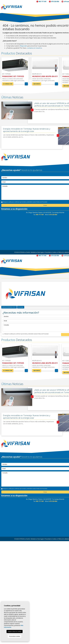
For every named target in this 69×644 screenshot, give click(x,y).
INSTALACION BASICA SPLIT (9, 307)
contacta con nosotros (35, 48)
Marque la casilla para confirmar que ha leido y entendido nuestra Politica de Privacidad (25, 202)
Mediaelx (33, 252)
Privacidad (47, 252)
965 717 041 (43, 1)
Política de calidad (63, 252)
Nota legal (40, 252)
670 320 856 (55, 1)
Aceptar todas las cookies (15, 631)
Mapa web (23, 46)
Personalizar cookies (15, 636)
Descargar (21, 307)
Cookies (54, 252)
